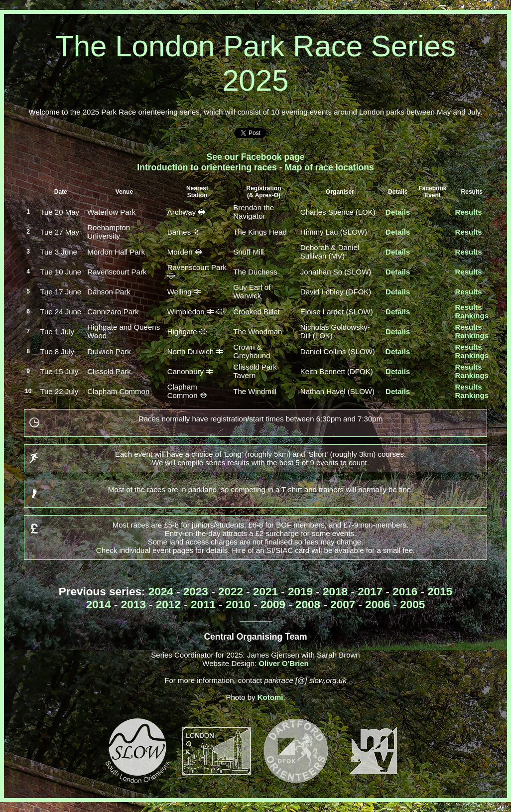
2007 (343, 605)
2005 (412, 605)
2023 (196, 592)
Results (468, 212)
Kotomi (270, 697)
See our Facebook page (256, 157)
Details (398, 212)
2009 (273, 605)
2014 (99, 605)
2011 (203, 605)
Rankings (472, 316)
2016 (405, 592)
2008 (308, 605)
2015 (440, 592)
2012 (168, 605)
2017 (370, 592)
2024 (161, 592)
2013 (133, 605)
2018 (335, 592)
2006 (378, 605)
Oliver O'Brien (283, 663)
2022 (231, 592)
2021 (265, 592)
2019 (300, 592)
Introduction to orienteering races (207, 167)
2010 (238, 605)
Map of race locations (329, 167)
